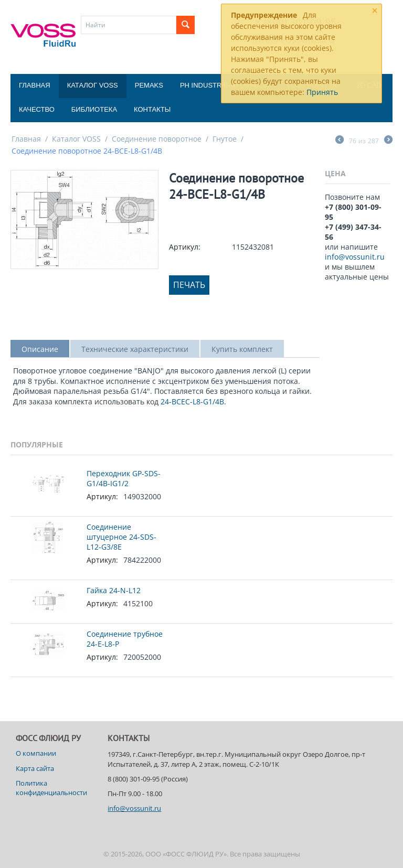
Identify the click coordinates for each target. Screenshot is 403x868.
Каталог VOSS (93, 85)
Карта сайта (35, 768)
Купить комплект (242, 349)
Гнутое (225, 139)
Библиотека (94, 109)
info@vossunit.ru (355, 257)
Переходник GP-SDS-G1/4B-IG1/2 (124, 478)
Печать (189, 285)
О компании (36, 753)
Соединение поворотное (157, 139)
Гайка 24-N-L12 (114, 590)
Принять (322, 92)
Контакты (152, 109)
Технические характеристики (135, 349)
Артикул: (185, 247)
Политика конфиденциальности (51, 788)
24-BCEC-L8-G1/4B (192, 401)
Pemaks (149, 85)
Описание (40, 349)
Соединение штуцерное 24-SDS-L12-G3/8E (121, 537)
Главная (35, 85)
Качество (37, 109)
